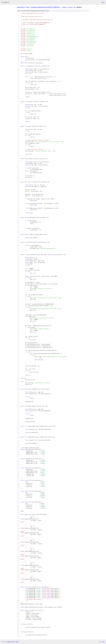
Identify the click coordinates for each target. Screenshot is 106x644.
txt (100, 642)
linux (28, 7)
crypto (70, 7)
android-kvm (21, 7)
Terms (17, 642)
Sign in (103, 2)
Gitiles (9, 642)
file (47, 11)
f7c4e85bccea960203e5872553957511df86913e (45, 7)
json (103, 642)
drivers (64, 7)
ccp (74, 7)
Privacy (13, 642)
